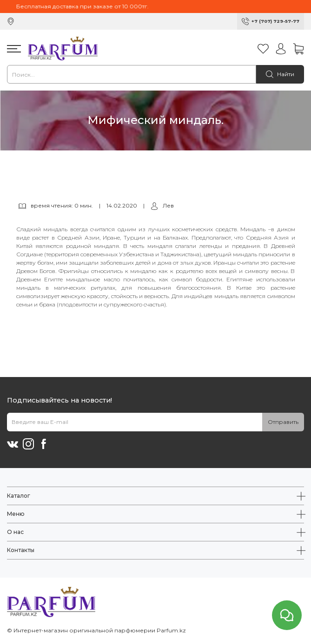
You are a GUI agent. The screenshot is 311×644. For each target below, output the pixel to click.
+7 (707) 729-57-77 (275, 21)
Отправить (283, 422)
